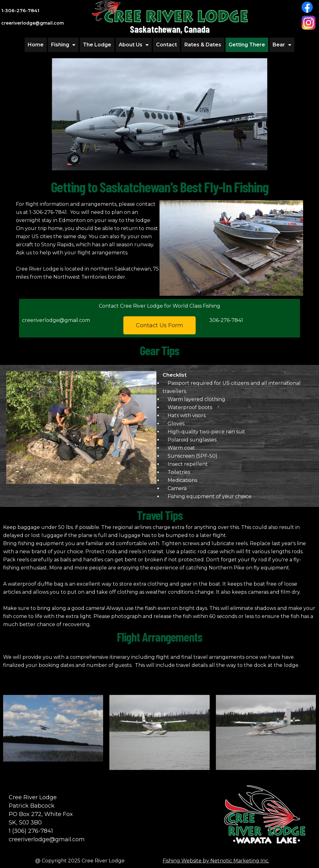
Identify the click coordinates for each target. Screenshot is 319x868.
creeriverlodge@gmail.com (56, 320)
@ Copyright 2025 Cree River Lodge (80, 861)
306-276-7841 (226, 320)
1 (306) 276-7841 (31, 831)
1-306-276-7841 (20, 10)
